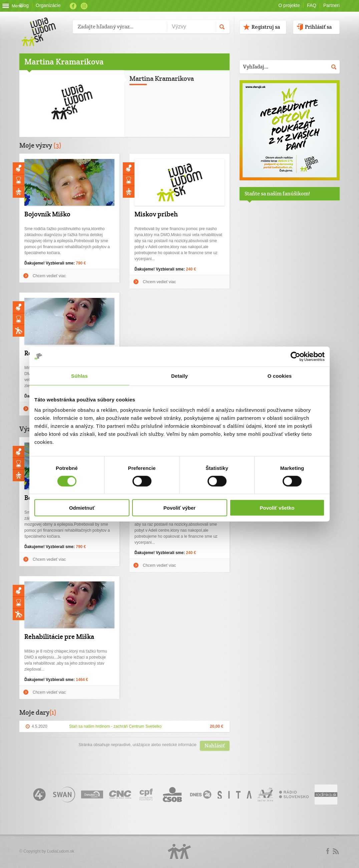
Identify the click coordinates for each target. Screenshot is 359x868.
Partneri (331, 5)
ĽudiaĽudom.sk (61, 851)
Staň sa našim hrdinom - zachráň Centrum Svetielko (115, 726)
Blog (24, 5)
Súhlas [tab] (79, 376)
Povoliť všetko (277, 508)
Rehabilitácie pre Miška (59, 637)
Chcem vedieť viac (49, 276)
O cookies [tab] (280, 376)
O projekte (289, 5)
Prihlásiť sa (318, 27)
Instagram (84, 6)
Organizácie (48, 5)
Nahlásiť (215, 746)
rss (336, 851)
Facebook (73, 6)
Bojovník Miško (47, 214)
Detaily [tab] (179, 376)
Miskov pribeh (156, 214)
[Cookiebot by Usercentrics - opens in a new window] (295, 356)
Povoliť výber (179, 508)
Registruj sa (266, 27)
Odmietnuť (82, 508)
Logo (179, 851)
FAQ (312, 5)
